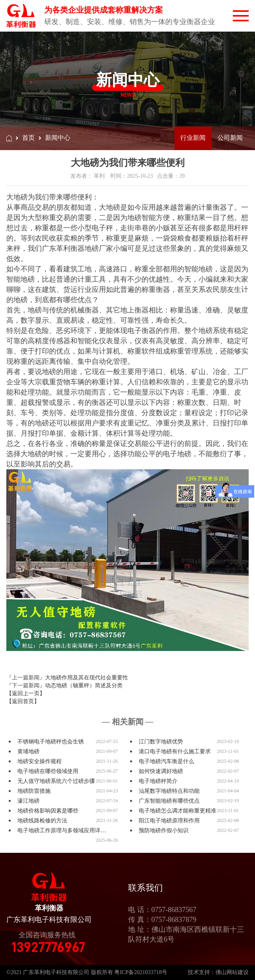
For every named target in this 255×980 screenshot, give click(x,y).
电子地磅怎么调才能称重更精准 (178, 811)
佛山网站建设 (232, 972)
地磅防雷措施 (34, 791)
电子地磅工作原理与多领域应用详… (62, 830)
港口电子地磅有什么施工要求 (175, 751)
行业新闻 (193, 138)
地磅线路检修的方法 (42, 821)
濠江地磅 (28, 801)
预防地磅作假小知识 (164, 830)
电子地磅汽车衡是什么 (166, 761)
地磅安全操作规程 (40, 761)
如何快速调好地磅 (161, 771)
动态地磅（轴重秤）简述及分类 (84, 686)
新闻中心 (58, 138)
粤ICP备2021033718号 (141, 972)
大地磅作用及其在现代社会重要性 (87, 678)
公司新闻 (230, 138)
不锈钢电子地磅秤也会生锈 (51, 742)
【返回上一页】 (26, 693)
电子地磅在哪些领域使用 (48, 771)
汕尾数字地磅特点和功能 (169, 791)
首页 (28, 138)
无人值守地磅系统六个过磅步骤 (56, 781)
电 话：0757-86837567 (162, 910)
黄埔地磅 (28, 751)
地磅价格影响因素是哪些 (48, 811)
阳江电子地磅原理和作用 (169, 821)
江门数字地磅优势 (161, 742)
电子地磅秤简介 (158, 781)
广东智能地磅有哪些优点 (169, 801)
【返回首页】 (23, 701)
